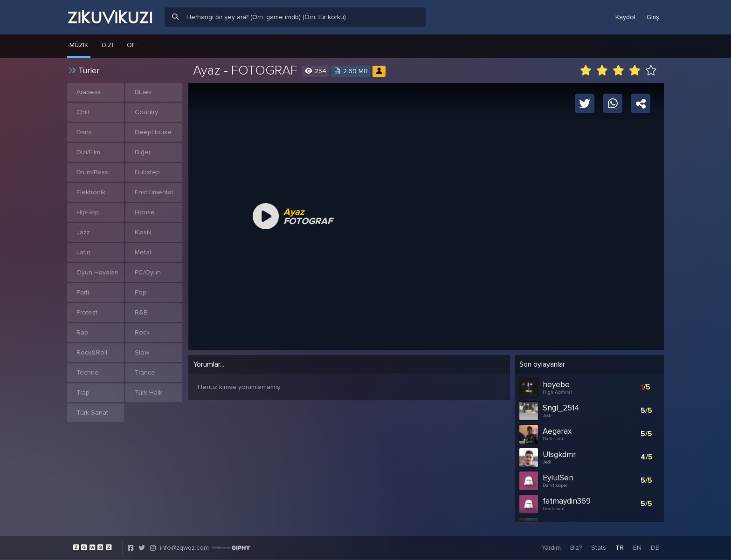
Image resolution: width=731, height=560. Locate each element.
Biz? (576, 548)
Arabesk (89, 92)
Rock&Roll (92, 352)
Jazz (83, 232)
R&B (141, 312)
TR (620, 548)
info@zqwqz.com (184, 548)
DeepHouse (153, 132)
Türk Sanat (92, 413)
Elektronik (91, 192)
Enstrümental (154, 192)
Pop (141, 292)
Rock (142, 332)
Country (146, 112)
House (145, 212)
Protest (87, 312)
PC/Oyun (148, 272)
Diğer (143, 152)
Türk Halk (148, 393)
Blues (143, 92)
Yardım (551, 548)
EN (637, 548)
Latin (83, 252)
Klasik (143, 232)
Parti (83, 292)
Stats (599, 548)
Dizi (107, 45)
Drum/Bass (92, 172)
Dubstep (147, 172)
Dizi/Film (88, 152)
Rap (82, 332)
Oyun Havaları (97, 272)
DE (655, 548)
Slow (142, 352)
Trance (145, 372)
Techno (88, 372)
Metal (143, 252)
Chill (83, 112)
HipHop (88, 212)
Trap (83, 393)
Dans (84, 132)
